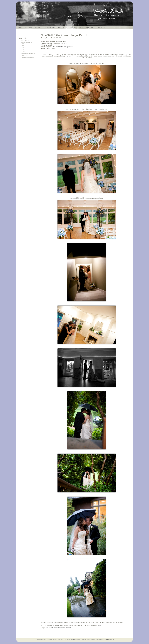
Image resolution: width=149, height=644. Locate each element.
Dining (38, 28)
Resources (62, 28)
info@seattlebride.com (74, 640)
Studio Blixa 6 (110, 640)
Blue (47, 628)
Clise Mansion (27, 56)
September (62, 628)
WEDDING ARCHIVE (28, 54)
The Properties (49, 28)
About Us (28, 28)
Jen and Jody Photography (63, 47)
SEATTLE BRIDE (26, 40)
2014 (24, 51)
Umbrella (69, 628)
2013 (24, 50)
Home (20, 28)
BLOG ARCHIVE (26, 42)
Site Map (83, 640)
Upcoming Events (76, 28)
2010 (24, 46)
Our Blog (90, 28)
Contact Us (101, 28)
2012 (24, 48)
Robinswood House (28, 58)
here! (100, 625)
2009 (24, 44)
